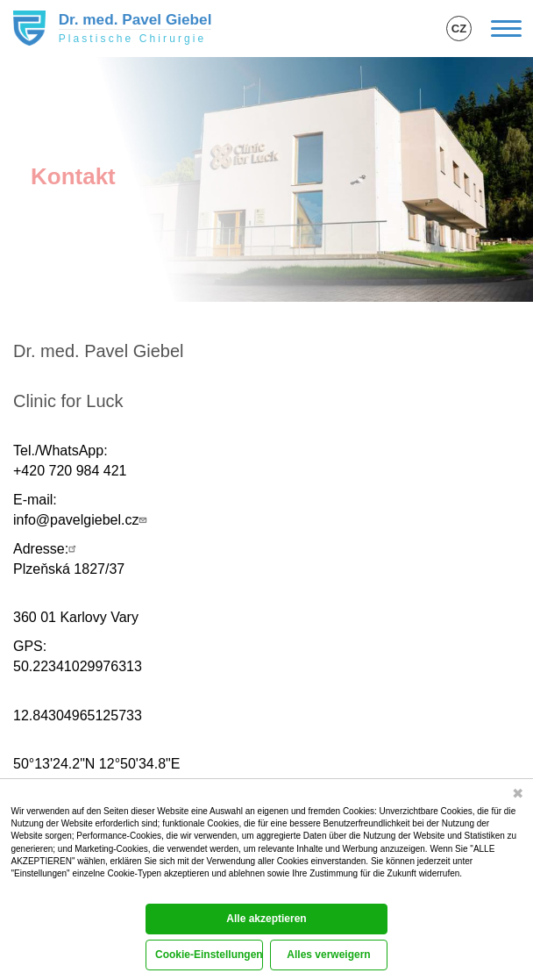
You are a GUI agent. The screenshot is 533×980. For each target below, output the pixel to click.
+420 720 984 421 (70, 471)
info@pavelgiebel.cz (82, 520)
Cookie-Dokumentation (49, 891)
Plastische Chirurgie (133, 39)
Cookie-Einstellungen (209, 955)
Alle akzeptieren (266, 919)
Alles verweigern (328, 955)
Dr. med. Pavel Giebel (135, 19)
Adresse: (47, 549)
